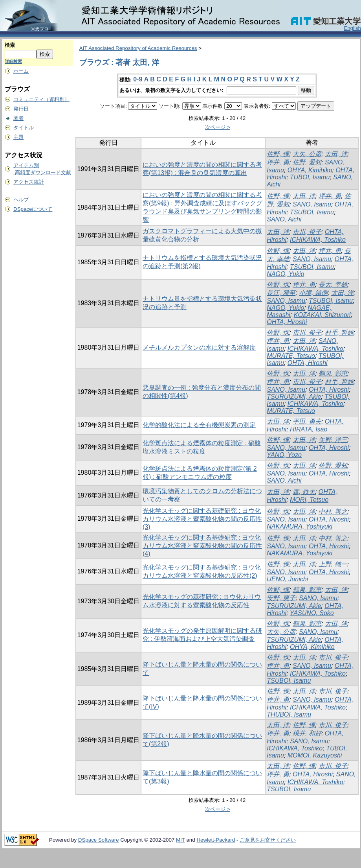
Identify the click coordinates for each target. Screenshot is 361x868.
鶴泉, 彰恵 (333, 373)
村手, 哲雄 (339, 333)
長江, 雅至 (281, 293)
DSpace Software (99, 840)
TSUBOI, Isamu (312, 212)
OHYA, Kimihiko (310, 170)
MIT (180, 840)
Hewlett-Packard (216, 840)
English (352, 28)
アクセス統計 (29, 182)
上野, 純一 (333, 564)
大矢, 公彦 (307, 154)
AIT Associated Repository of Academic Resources (138, 48)
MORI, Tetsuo (309, 500)
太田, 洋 (336, 154)
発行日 (21, 109)
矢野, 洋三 (333, 440)
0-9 (138, 79)
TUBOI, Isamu (310, 177)
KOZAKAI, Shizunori (322, 315)
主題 (18, 137)
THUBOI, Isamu (289, 714)
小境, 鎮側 (313, 293)
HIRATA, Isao (309, 429)
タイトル (24, 128)
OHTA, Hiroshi (287, 322)
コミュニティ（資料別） (41, 99)
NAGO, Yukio (285, 274)
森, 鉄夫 (304, 492)
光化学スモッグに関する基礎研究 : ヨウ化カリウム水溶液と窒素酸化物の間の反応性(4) (202, 545)
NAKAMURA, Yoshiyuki (300, 526)
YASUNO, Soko (312, 613)
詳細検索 (13, 61)
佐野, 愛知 (307, 162)
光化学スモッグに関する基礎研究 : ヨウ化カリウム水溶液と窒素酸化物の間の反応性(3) (202, 519)
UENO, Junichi (287, 579)
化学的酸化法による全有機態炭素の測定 (199, 425)
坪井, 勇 (278, 162)
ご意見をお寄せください (268, 840)
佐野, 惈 (278, 154)
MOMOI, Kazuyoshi (315, 755)
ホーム (21, 71)
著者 (18, 118)
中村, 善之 (333, 511)
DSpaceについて (33, 209)
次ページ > (218, 127)
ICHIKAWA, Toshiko (318, 240)
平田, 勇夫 (307, 421)
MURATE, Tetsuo (291, 356)
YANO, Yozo (284, 455)
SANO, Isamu (312, 204)
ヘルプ (21, 200)
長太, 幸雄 (333, 285)
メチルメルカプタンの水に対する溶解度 (199, 347)
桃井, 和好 (307, 733)
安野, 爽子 (281, 598)
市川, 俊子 (307, 232)
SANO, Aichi (284, 219)
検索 (10, 45)
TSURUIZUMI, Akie (294, 397)
